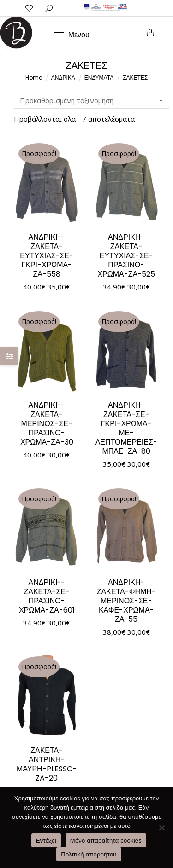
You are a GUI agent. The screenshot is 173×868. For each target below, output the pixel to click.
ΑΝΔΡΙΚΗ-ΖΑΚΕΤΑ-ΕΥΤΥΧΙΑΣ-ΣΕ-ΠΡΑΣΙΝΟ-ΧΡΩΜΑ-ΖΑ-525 (126, 256)
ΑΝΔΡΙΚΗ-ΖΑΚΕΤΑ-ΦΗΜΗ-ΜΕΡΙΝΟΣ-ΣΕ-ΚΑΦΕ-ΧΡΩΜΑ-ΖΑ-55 (126, 601)
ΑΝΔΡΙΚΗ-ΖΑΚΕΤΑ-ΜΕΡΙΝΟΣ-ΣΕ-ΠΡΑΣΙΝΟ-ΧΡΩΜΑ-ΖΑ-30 (47, 424)
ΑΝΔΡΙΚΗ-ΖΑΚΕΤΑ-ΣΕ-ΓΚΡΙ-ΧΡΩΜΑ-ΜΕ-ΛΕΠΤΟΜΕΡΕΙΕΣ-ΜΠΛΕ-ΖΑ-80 (126, 428)
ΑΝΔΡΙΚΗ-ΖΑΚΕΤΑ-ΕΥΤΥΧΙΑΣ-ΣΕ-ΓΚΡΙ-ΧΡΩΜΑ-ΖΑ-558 (47, 256)
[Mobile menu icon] (72, 35)
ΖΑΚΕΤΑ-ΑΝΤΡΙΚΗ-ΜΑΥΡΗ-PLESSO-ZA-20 (47, 764)
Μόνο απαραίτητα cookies (106, 841)
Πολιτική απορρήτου (89, 854)
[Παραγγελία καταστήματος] (92, 101)
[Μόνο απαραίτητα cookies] (161, 827)
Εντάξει (46, 841)
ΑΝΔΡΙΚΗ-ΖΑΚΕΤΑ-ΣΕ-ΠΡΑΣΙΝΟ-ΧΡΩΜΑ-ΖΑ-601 (47, 596)
